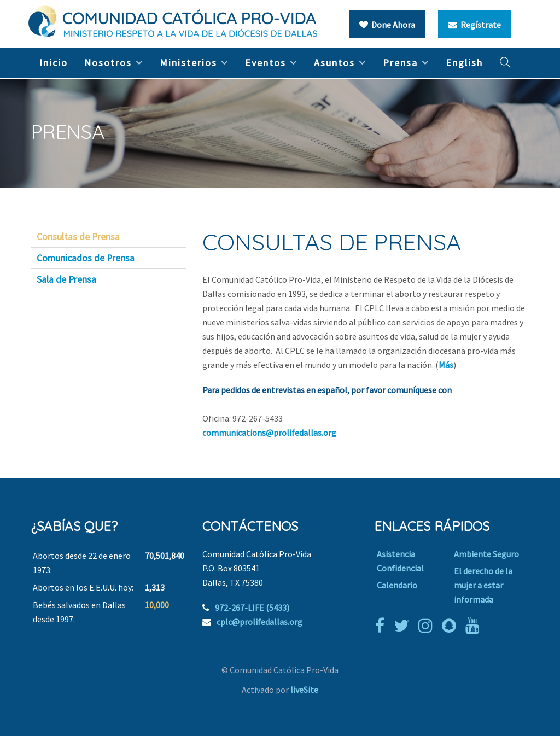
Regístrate (475, 25)
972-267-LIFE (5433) (252, 608)
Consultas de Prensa (78, 237)
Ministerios (188, 63)
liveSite (304, 690)
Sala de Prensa (66, 279)
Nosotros (108, 63)
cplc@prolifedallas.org (259, 622)
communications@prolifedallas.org (269, 433)
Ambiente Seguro (486, 554)
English (464, 63)
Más (446, 365)
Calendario (397, 585)
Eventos (266, 63)
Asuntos (334, 63)
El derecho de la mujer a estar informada (483, 585)
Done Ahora (387, 25)
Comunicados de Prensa (86, 258)
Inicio (54, 63)
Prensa (400, 63)
